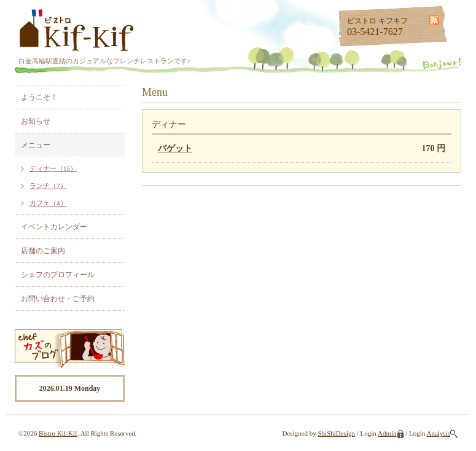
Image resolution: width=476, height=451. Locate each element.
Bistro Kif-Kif (58, 433)
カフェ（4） (48, 203)
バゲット (175, 148)
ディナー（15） (53, 168)
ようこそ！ (39, 97)
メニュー (36, 145)
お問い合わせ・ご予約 (58, 299)
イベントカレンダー (54, 227)
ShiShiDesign (336, 433)
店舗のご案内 (43, 251)
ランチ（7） (48, 186)
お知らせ (36, 121)
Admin (391, 433)
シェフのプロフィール (58, 275)
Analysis (443, 433)
